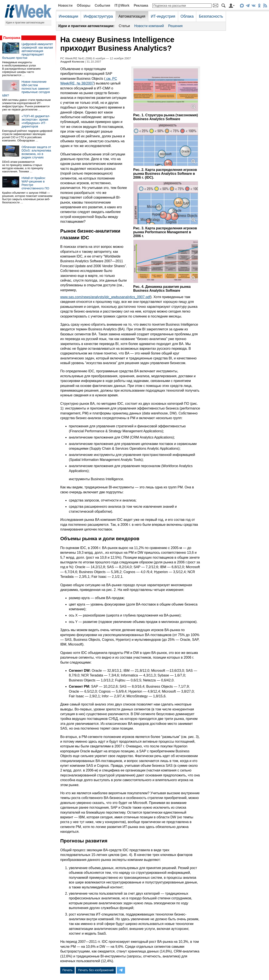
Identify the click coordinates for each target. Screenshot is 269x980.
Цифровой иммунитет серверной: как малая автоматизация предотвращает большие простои (28, 51)
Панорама (12, 38)
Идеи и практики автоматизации (25, 23)
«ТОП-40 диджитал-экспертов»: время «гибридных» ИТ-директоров (36, 121)
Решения (175, 26)
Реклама (141, 5)
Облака (187, 16)
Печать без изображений (96, 970)
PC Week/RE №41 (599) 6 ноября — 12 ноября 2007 (96, 58)
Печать (67, 970)
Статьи (124, 26)
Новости (65, 5)
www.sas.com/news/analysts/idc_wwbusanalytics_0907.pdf (105, 297)
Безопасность (211, 16)
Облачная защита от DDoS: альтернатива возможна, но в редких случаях (36, 152)
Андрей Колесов (72, 62)
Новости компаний (149, 26)
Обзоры (84, 5)
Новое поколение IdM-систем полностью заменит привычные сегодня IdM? (26, 89)
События (102, 5)
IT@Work (122, 5)
